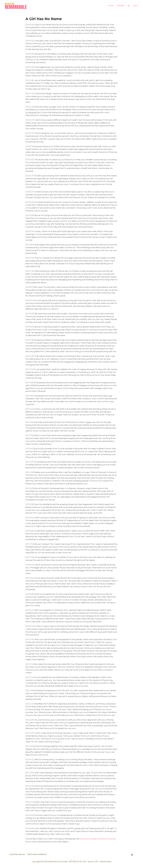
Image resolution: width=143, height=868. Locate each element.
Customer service (17, 854)
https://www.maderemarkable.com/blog (98, 839)
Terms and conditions (37, 854)
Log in (135, 6)
